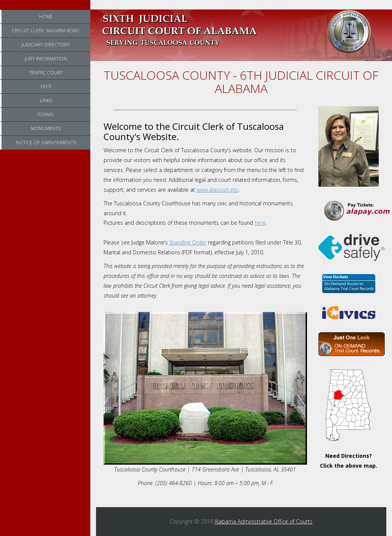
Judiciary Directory (46, 45)
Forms (46, 114)
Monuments (46, 128)
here (260, 223)
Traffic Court (46, 73)
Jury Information (46, 59)
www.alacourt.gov (218, 190)
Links (46, 100)
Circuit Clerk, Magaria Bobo (46, 31)
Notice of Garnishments (46, 143)
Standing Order (188, 242)
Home (46, 17)
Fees (46, 86)
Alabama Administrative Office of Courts (263, 521)
